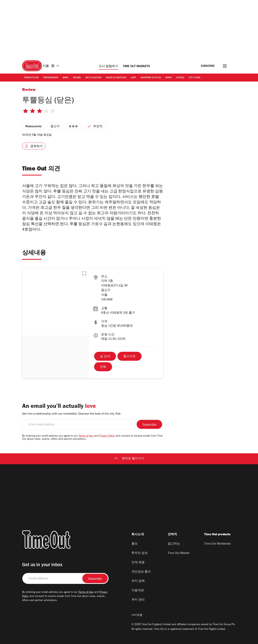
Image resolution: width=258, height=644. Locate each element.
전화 (103, 367)
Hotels (180, 78)
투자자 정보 (140, 553)
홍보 (135, 544)
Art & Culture (93, 78)
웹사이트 (129, 357)
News (169, 78)
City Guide (195, 78)
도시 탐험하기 (109, 67)
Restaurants (51, 78)
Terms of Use (86, 436)
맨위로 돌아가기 (129, 459)
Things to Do (31, 78)
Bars (66, 78)
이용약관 (138, 591)
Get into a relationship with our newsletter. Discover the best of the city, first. (72, 414)
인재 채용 (138, 563)
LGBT (133, 78)
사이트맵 (137, 615)
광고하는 (174, 544)
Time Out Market (179, 553)
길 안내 (105, 357)
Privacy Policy (107, 436)
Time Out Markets (136, 67)
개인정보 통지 (141, 572)
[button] (84, 273)
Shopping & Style (151, 78)
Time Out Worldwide (217, 544)
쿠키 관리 (138, 600)
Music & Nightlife (116, 78)
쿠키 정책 (138, 581)
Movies (77, 78)
